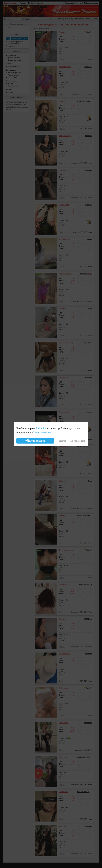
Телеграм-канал (42, 432)
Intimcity (41, 428)
